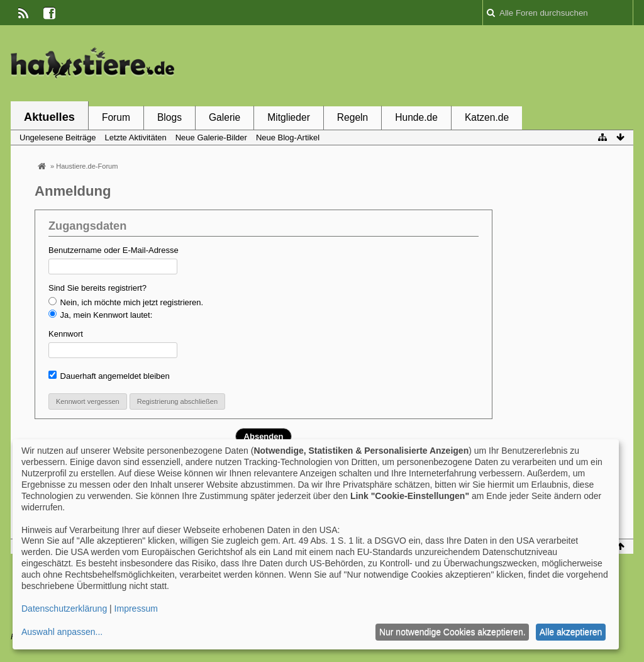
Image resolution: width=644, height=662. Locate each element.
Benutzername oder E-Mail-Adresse (114, 250)
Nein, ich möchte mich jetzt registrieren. (126, 302)
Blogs (169, 117)
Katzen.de (487, 117)
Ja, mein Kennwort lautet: (100, 315)
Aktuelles (49, 117)
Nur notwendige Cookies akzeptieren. (452, 632)
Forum (116, 117)
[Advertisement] (404, 65)
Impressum (136, 609)
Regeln (353, 117)
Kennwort (66, 334)
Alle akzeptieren (571, 632)
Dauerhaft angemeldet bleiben (109, 376)
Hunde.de (416, 117)
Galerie (225, 117)
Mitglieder (289, 117)
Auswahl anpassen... (62, 632)
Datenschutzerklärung (64, 609)
